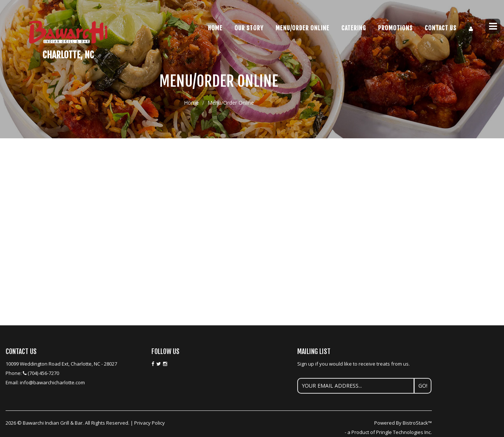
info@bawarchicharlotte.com (52, 382)
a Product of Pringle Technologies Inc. (390, 432)
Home (215, 28)
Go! (423, 386)
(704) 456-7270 (43, 373)
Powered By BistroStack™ (403, 423)
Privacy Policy (150, 423)
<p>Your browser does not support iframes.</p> (219, 178)
